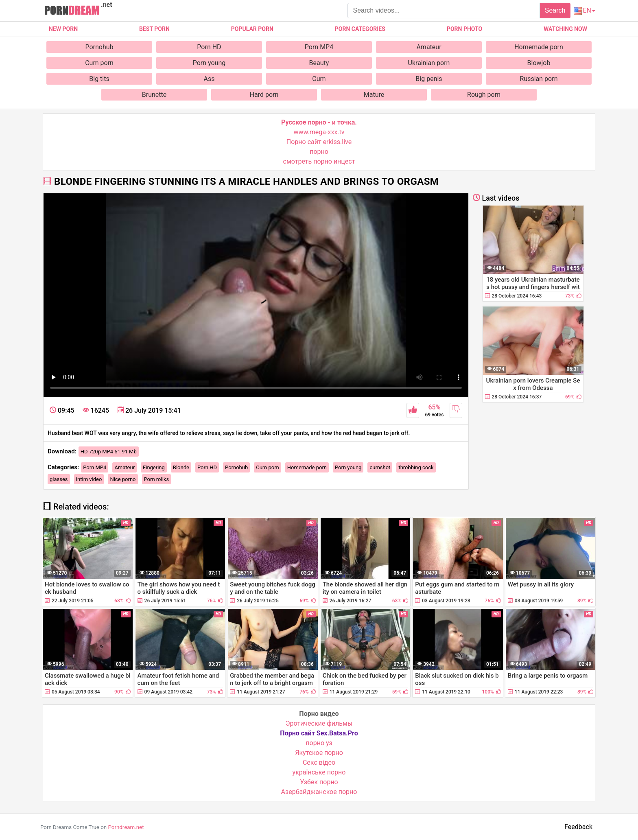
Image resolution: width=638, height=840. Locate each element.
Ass (209, 79)
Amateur (429, 47)
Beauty (319, 63)
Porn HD (209, 47)
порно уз (319, 743)
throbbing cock (416, 467)
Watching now (565, 29)
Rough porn (484, 95)
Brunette (154, 95)
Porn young (209, 63)
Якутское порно (319, 753)
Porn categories (360, 29)
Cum (319, 79)
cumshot (380, 467)
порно (319, 152)
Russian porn (539, 79)
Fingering (154, 467)
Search (555, 10)
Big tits (99, 79)
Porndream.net (126, 827)
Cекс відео (319, 762)
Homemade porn (539, 47)
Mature (374, 95)
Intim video (89, 479)
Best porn (154, 29)
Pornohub (99, 47)
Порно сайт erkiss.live (319, 142)
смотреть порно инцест (319, 161)
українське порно (319, 772)
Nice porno (123, 479)
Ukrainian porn (429, 63)
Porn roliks (157, 479)
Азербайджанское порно (319, 792)
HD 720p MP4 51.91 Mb (109, 452)
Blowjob (539, 63)
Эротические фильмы (319, 723)
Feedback (578, 827)
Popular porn (252, 29)
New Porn (63, 29)
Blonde (181, 467)
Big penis (429, 79)
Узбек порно (319, 782)
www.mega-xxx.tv (319, 132)
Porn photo (464, 29)
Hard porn (264, 95)
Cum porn (99, 63)
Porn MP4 (319, 47)
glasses (59, 479)
